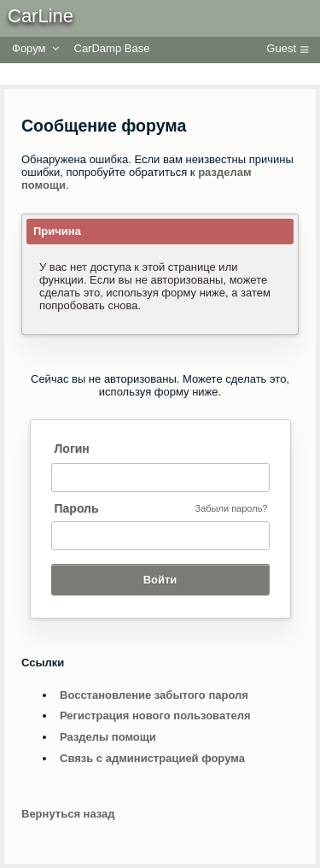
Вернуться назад (68, 814)
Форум (29, 48)
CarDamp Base (112, 48)
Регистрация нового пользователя (155, 716)
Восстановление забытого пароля (154, 695)
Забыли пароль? (232, 508)
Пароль (77, 508)
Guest (281, 48)
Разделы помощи (108, 737)
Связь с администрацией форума (152, 758)
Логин (72, 449)
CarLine (41, 16)
